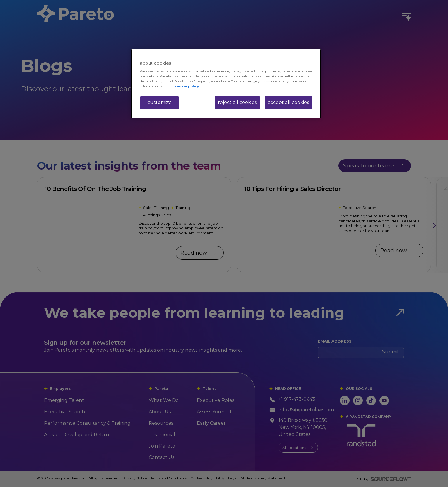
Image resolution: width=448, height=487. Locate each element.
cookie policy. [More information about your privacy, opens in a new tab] (187, 86)
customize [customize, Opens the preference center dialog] (160, 102)
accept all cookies (288, 102)
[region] (226, 84)
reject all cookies (237, 102)
